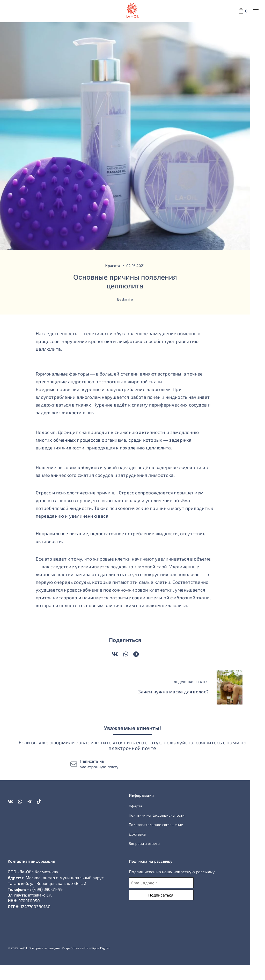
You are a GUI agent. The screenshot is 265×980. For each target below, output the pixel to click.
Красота (120, 280)
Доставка (145, 849)
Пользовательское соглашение (163, 840)
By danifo (132, 314)
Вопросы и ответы (152, 858)
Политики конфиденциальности (164, 830)
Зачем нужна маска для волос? (188, 706)
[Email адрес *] (169, 898)
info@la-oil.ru (40, 910)
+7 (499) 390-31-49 (45, 904)
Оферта (143, 821)
